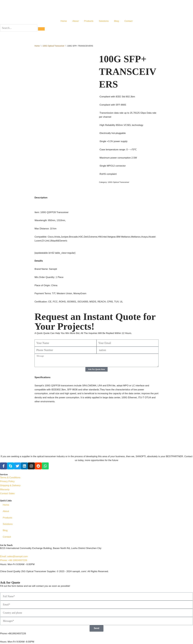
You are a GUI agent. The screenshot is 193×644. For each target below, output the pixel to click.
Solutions (104, 21)
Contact (129, 21)
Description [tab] (41, 198)
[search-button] (41, 29)
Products (89, 21)
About (75, 21)
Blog (117, 21)
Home (63, 21)
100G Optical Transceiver (53, 46)
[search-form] (19, 28)
